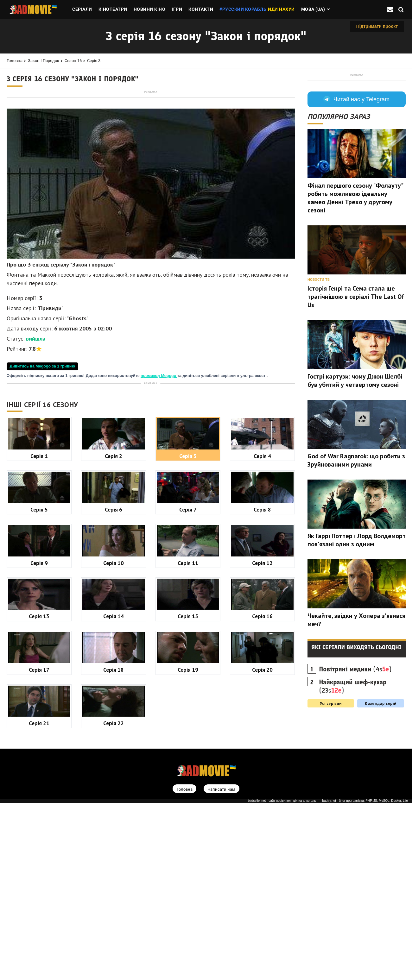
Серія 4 (262, 633)
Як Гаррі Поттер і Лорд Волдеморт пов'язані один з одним (357, 622)
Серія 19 (188, 847)
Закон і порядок (44, 61)
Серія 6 (114, 687)
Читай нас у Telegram (356, 181)
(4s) (355, 751)
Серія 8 (262, 687)
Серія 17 (39, 847)
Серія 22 (114, 900)
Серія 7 (188, 687)
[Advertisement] (151, 139)
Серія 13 (39, 793)
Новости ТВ (319, 362)
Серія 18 (114, 847)
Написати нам (221, 966)
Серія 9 (39, 740)
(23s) (353, 768)
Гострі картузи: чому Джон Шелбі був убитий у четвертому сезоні (355, 462)
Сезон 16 (73, 61)
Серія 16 (262, 793)
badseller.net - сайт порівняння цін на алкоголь (282, 978)
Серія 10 (114, 740)
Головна (15, 61)
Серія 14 (114, 793)
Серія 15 (188, 793)
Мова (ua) (313, 9)
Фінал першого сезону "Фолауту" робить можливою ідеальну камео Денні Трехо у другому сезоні (355, 280)
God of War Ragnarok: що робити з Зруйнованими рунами (356, 542)
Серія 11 (188, 740)
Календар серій (380, 785)
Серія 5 (39, 687)
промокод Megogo (159, 464)
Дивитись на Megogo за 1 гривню (43, 455)
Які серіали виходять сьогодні (356, 729)
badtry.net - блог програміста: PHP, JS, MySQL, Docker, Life (365, 978)
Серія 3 (94, 61)
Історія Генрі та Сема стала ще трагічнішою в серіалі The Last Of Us (356, 379)
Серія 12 (262, 740)
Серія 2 (114, 633)
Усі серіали (331, 785)
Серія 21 (39, 900)
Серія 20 (262, 847)
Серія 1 (39, 633)
